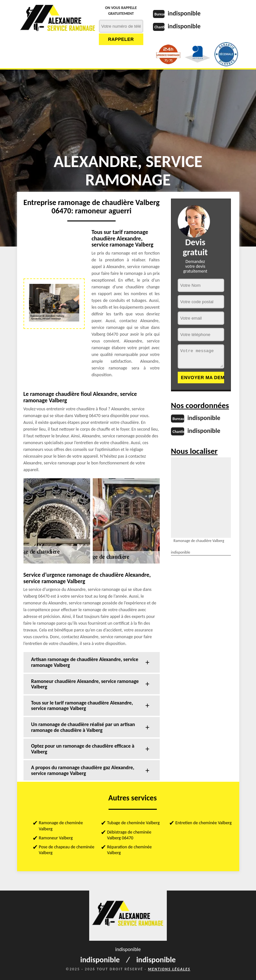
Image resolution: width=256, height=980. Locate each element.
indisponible (184, 13)
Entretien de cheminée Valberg (204, 823)
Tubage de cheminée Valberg (133, 823)
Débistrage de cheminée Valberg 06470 (129, 835)
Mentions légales (169, 969)
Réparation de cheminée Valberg (130, 850)
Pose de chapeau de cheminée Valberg (67, 850)
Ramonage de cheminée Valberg (61, 826)
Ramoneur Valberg (56, 838)
